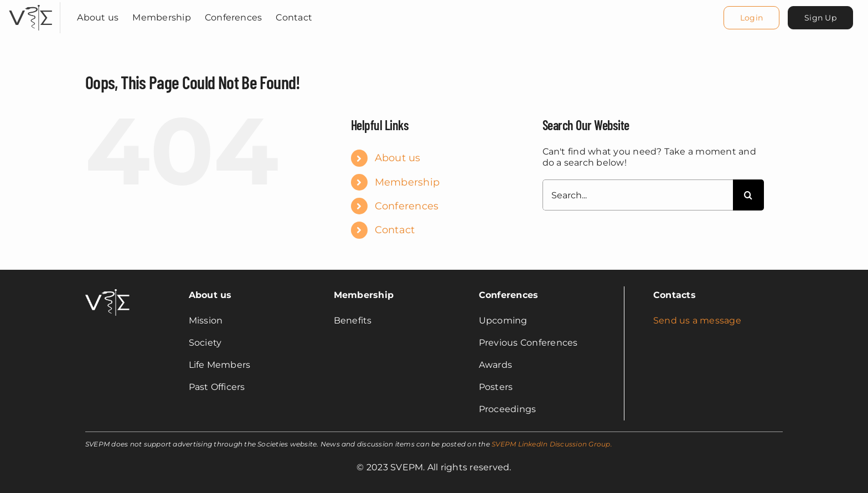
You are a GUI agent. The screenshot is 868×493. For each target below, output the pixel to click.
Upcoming (503, 320)
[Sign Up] (820, 18)
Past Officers (217, 387)
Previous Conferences (528, 343)
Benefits (353, 320)
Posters (496, 387)
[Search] (748, 195)
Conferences (407, 206)
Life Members (220, 365)
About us (398, 158)
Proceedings (508, 409)
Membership (407, 182)
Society (205, 343)
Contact (395, 230)
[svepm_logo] (30, 6)
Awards (495, 365)
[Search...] (638, 195)
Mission (206, 320)
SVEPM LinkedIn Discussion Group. (552, 444)
